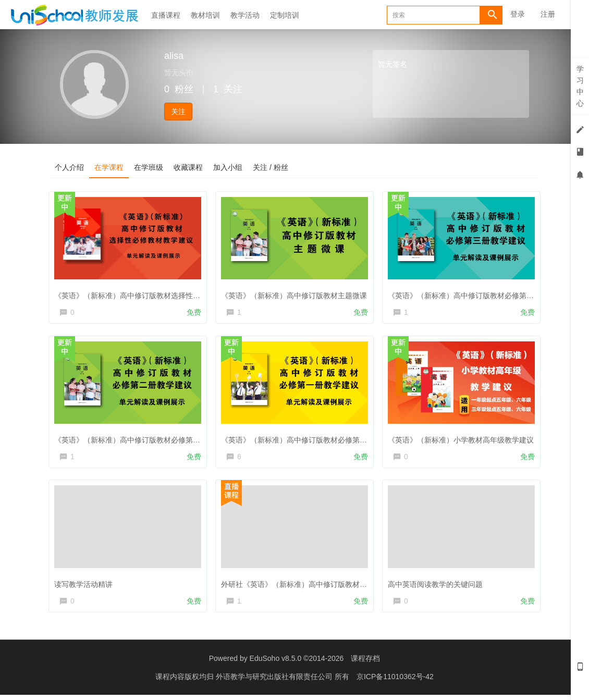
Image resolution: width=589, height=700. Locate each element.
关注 (178, 112)
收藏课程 (188, 167)
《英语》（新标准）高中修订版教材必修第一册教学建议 (314, 439)
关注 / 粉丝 (271, 167)
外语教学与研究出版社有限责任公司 (275, 682)
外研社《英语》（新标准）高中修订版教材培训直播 (307, 585)
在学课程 (109, 167)
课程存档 (365, 664)
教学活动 (245, 15)
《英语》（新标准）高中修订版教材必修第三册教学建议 (481, 293)
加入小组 (228, 167)
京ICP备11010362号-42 (395, 682)
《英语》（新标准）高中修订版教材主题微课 (296, 293)
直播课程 (166, 15)
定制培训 (285, 15)
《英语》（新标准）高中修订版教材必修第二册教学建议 (148, 439)
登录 (518, 14)
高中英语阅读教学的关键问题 (437, 585)
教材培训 (205, 15)
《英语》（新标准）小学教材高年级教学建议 (463, 439)
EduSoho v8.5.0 (276, 664)
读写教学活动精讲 (85, 585)
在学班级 (149, 167)
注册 (548, 14)
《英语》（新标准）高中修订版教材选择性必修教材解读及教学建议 (166, 293)
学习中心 (580, 86)
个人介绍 (69, 167)
